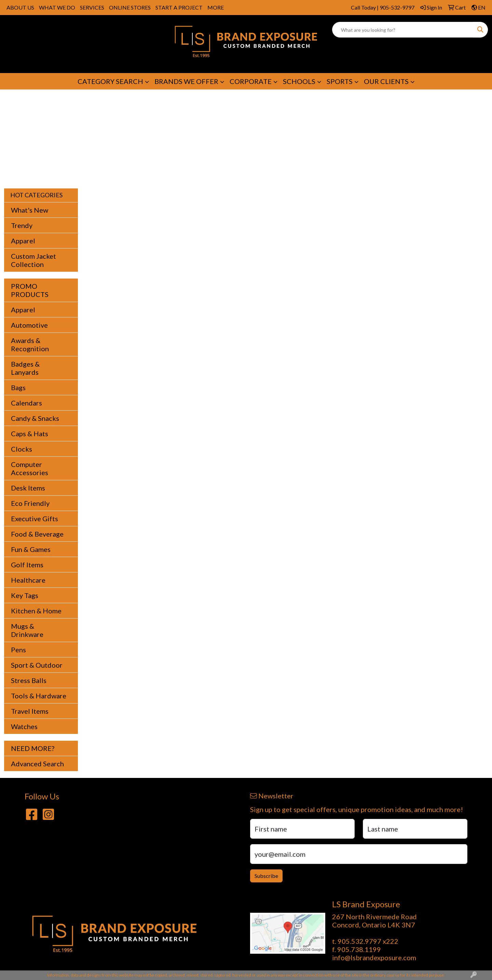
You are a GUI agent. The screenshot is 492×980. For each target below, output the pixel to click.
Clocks (22, 449)
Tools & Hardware (39, 696)
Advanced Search (37, 764)
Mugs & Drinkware (27, 630)
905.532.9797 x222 (368, 941)
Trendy (22, 225)
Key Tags (25, 595)
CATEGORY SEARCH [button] (110, 81)
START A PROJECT (179, 7)
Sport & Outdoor (37, 665)
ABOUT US (20, 7)
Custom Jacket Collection (33, 260)
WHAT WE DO (57, 7)
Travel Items (30, 711)
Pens (18, 650)
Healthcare (28, 580)
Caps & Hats (30, 434)
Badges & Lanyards (25, 368)
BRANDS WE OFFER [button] (186, 81)
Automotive (29, 325)
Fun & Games (31, 549)
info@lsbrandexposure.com (374, 957)
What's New (30, 210)
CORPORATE (251, 81)
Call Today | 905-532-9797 (383, 7)
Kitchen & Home (36, 611)
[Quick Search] (403, 30)
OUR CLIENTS (386, 81)
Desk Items (28, 488)
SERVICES (92, 7)
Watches (24, 726)
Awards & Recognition (30, 344)
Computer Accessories (30, 468)
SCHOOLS (299, 81)
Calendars (26, 403)
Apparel (23, 241)
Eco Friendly (30, 503)
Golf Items (27, 565)
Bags (18, 387)
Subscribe (266, 876)
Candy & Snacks (35, 418)
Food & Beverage (37, 534)
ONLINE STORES (130, 7)
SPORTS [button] (340, 81)
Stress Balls (29, 680)
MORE (216, 7)
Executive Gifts (35, 519)
